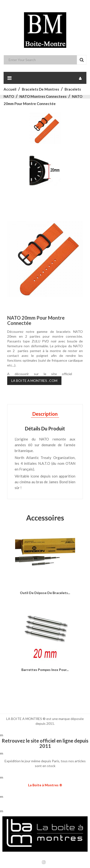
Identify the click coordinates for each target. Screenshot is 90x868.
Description (45, 414)
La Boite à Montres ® (45, 785)
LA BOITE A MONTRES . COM (34, 381)
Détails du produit (45, 428)
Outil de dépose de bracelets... (45, 593)
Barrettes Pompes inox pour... (45, 670)
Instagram (44, 862)
